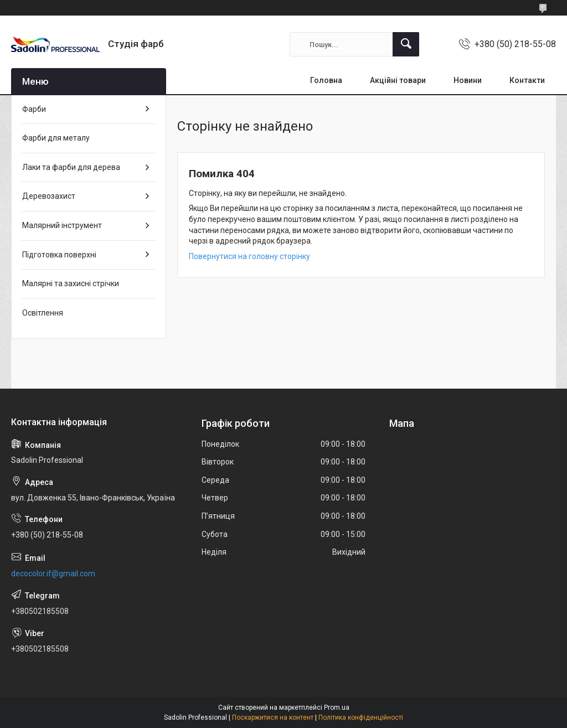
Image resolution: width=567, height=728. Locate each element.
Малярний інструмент (62, 225)
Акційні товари (398, 80)
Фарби (34, 109)
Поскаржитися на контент (273, 717)
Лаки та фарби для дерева (71, 167)
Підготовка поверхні (59, 255)
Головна (326, 80)
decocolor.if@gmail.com (53, 574)
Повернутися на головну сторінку (249, 256)
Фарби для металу (56, 138)
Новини (468, 80)
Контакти (527, 80)
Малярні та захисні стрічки (71, 283)
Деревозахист (49, 196)
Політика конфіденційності (361, 717)
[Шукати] (406, 44)
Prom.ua (337, 708)
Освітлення (43, 313)
